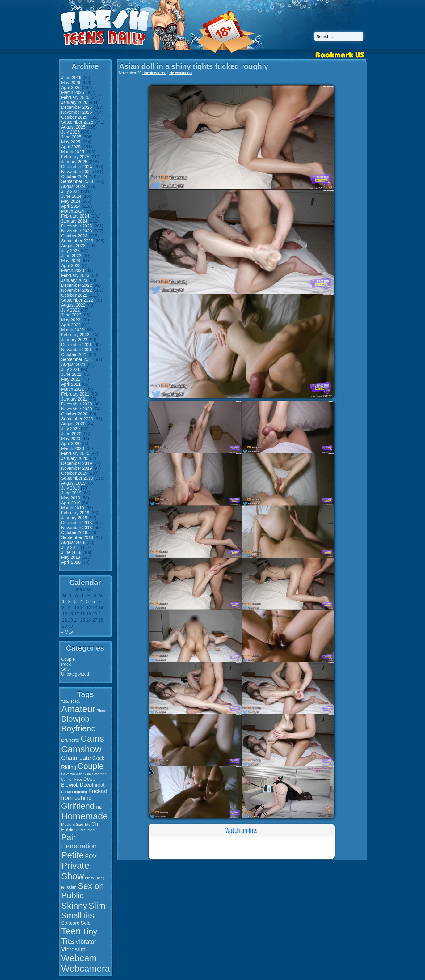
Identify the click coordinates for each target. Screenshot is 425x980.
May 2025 (71, 142)
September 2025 (77, 122)
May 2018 (71, 557)
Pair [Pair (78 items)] (68, 837)
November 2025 (77, 112)
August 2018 (73, 542)
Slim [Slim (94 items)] (97, 906)
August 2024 (73, 186)
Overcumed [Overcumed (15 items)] (85, 830)
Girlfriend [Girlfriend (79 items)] (78, 806)
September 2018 (77, 537)
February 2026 (75, 97)
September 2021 (77, 359)
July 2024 (70, 191)
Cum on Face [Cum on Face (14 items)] (72, 779)
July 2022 (70, 310)
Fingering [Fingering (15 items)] (80, 792)
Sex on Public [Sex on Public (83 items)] (82, 891)
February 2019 (75, 513)
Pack (66, 664)
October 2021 (74, 354)
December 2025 (77, 107)
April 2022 (71, 325)
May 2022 (71, 320)
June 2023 (71, 256)
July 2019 (70, 488)
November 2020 (77, 409)
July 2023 (70, 251)
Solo (65, 669)
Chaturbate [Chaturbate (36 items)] (76, 758)
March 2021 (73, 389)
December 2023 (77, 226)
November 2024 (77, 172)
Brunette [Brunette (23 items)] (70, 740)
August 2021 (73, 364)
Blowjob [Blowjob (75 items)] (75, 719)
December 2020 (77, 404)
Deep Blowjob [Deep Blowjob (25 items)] (78, 782)
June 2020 (71, 434)
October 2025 (74, 117)
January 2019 (74, 518)
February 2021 (75, 394)
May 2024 (71, 201)
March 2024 (73, 211)
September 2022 (77, 300)
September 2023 (77, 241)
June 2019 (71, 493)
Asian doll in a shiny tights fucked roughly (194, 66)
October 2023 (74, 236)
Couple (68, 659)
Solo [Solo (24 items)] (86, 923)
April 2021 (71, 384)
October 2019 (74, 473)
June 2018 (71, 552)
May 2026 (71, 83)
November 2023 (77, 231)
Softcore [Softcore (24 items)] (70, 923)
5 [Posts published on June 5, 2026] (87, 601)
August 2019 (73, 483)
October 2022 (74, 295)
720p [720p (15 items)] (65, 701)
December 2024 (77, 167)
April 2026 (71, 87)
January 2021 (74, 399)
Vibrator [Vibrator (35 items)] (86, 942)
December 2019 (77, 463)
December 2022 (77, 285)
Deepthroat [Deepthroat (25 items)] (92, 785)
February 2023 (75, 275)
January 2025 (74, 162)
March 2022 (73, 330)
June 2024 (71, 196)
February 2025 (75, 157)
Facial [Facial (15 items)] (66, 792)
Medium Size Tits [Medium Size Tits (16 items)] (76, 825)
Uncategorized (75, 674)
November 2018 (77, 528)
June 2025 (71, 137)
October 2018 (74, 532)
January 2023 (74, 280)
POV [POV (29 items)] (91, 856)
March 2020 (73, 448)
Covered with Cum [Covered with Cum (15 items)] (76, 774)
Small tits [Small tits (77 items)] (78, 915)
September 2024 (77, 181)
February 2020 (75, 453)
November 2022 (77, 290)
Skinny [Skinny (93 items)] (74, 906)
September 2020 (77, 419)
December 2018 (77, 523)
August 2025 (73, 127)
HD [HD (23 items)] (99, 807)
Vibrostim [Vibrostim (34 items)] (73, 949)
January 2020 (74, 458)
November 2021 (77, 350)
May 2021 (71, 379)
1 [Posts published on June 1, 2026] (63, 601)
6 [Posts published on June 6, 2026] (94, 601)
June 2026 (71, 78)
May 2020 (71, 439)
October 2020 (74, 414)
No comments (181, 73)
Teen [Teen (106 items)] (71, 931)
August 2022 (73, 305)
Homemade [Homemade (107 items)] (85, 816)
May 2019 (71, 498)
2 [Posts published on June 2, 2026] (69, 601)
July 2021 (70, 369)
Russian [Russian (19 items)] (69, 887)
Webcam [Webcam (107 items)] (79, 958)
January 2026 (74, 102)
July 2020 (70, 429)
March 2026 (73, 92)
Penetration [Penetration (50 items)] (79, 846)
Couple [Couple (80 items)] (91, 766)
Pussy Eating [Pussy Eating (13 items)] (95, 878)
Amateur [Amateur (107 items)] (78, 709)
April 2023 (71, 265)
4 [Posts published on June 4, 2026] (82, 601)
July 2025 (70, 132)
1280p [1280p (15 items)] (76, 701)
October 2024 (74, 176)
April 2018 (71, 562)
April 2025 (71, 147)
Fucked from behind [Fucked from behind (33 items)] (84, 794)
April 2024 (71, 206)
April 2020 (71, 443)
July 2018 (70, 547)
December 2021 (77, 345)
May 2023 (71, 261)
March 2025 (73, 152)
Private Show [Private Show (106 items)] (75, 871)
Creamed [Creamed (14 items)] (99, 774)
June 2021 (71, 374)
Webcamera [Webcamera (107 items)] (86, 968)
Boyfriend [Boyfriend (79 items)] (78, 728)
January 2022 (74, 340)
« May (67, 632)
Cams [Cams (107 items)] (93, 738)
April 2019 (71, 503)
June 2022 (71, 315)
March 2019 (73, 508)
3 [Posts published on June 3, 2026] (75, 601)
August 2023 (73, 246)
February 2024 (75, 216)
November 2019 (77, 468)
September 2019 (77, 478)
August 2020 (73, 424)
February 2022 (75, 335)
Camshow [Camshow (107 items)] (81, 749)
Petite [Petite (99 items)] (72, 855)
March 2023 (73, 270)
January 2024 (74, 221)
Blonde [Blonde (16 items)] (103, 711)
